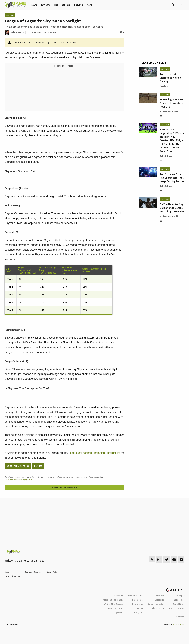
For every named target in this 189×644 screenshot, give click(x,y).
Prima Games (137, 600)
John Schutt (166, 156)
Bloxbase (180, 617)
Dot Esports (118, 596)
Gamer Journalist (156, 604)
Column (78, 5)
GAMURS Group (179, 624)
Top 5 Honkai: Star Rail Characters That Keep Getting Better (172, 178)
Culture (66, 5)
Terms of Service (33, 572)
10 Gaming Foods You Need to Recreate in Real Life (172, 103)
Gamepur (180, 596)
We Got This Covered (114, 604)
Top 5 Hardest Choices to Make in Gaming (171, 78)
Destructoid (138, 604)
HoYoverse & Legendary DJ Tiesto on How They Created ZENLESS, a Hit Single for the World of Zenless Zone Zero (172, 140)
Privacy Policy (52, 572)
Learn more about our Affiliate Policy (18, 480)
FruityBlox (139, 612)
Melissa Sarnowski (169, 111)
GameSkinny (179, 604)
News (34, 5)
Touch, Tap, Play (177, 608)
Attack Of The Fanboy (113, 600)
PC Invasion (138, 608)
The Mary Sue (158, 608)
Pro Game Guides (136, 596)
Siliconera (160, 600)
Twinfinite (159, 596)
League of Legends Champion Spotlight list (94, 453)
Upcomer (119, 612)
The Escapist (178, 600)
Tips (56, 5)
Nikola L (164, 86)
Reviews (45, 5)
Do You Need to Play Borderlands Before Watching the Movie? (172, 208)
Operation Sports (115, 608)
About (7, 572)
